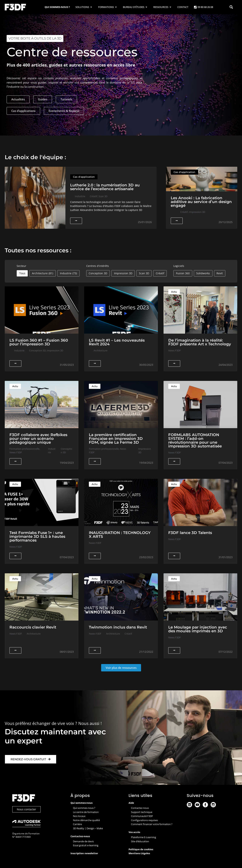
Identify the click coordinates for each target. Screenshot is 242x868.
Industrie (69, 273)
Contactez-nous (140, 808)
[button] (121, 668)
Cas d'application (84, 177)
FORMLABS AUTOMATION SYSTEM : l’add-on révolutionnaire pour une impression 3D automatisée (195, 440)
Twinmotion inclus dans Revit (118, 627)
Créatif (160, 273)
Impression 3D (123, 273)
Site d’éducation (140, 841)
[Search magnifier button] (231, 7)
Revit (220, 273)
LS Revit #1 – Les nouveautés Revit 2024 (117, 342)
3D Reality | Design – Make (88, 828)
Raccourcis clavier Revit (33, 627)
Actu (174, 292)
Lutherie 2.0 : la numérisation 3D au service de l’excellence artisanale (105, 187)
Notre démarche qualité (86, 820)
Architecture (43, 273)
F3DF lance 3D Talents (190, 533)
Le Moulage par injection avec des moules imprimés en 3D (198, 629)
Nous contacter (26, 809)
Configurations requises (144, 820)
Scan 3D (144, 273)
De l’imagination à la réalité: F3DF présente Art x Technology (200, 342)
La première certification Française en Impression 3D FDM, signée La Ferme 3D (116, 439)
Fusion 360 (183, 273)
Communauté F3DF (142, 816)
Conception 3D (98, 273)
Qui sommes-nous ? (84, 808)
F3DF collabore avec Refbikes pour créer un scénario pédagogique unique (38, 439)
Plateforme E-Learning (143, 837)
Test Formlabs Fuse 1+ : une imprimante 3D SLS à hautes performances (37, 536)
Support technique (142, 812)
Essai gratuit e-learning (86, 845)
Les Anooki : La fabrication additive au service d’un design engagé (201, 202)
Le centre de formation (86, 812)
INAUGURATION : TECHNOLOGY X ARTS (120, 535)
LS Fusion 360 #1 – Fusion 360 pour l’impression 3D (39, 342)
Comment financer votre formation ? (152, 824)
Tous (22, 273)
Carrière (77, 824)
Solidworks (203, 273)
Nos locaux (79, 816)
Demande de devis (83, 841)
